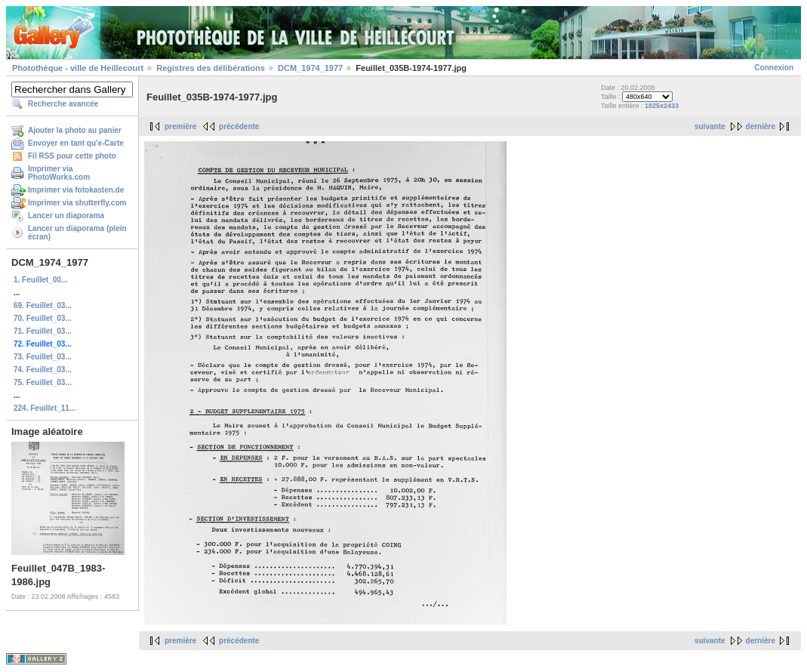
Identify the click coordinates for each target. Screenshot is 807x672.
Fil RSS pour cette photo (72, 156)
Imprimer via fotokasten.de (76, 190)
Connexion (774, 68)
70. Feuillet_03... (43, 318)
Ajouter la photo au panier (75, 130)
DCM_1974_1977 (310, 68)
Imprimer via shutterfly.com (77, 203)
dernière (761, 126)
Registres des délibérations (211, 68)
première (180, 126)
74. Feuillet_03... (43, 370)
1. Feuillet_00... (40, 280)
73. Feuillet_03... (43, 357)
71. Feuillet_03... (43, 331)
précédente (239, 126)
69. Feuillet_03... (43, 305)
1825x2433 (662, 106)
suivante (710, 126)
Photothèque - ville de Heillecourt (78, 68)
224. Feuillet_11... (45, 408)
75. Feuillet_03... (43, 382)
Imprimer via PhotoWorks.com (59, 173)
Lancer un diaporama (66, 216)
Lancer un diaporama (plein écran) (77, 233)
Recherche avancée (63, 104)
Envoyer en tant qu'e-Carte (76, 143)
